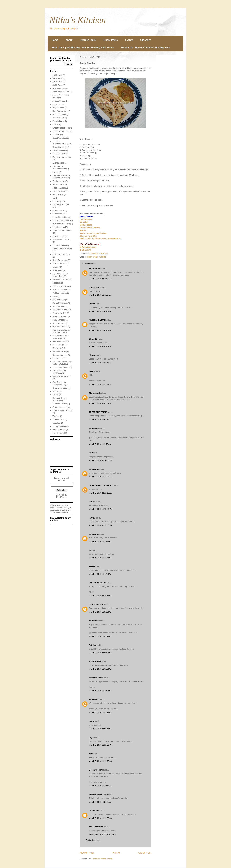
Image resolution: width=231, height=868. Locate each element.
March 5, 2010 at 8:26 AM (100, 363)
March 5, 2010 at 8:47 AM (100, 384)
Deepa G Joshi (96, 770)
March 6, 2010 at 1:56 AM (100, 786)
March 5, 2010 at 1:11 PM (100, 542)
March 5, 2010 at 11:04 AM (101, 477)
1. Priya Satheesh (88, 247)
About (69, 40)
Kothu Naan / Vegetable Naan (93, 233)
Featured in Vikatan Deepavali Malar (61, 177)
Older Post (145, 853)
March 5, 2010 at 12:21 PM (101, 509)
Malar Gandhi (95, 661)
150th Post (57, 75)
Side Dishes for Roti (61, 376)
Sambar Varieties (60, 355)
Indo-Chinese (58, 236)
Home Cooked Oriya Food (101, 485)
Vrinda (92, 304)
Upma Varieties (59, 426)
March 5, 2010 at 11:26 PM (101, 745)
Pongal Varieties (60, 303)
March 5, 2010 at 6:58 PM (100, 669)
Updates (56, 423)
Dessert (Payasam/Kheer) (60, 142)
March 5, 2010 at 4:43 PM (100, 574)
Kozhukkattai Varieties (62, 249)
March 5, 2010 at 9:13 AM (100, 444)
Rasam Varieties (60, 327)
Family (55, 172)
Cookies (56, 135)
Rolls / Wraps (58, 345)
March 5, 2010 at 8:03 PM (100, 712)
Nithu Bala (94, 428)
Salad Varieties (59, 351)
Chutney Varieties (60, 131)
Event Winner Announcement (59, 167)
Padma (92, 502)
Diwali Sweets (59, 150)
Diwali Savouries (60, 147)
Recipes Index (88, 40)
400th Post (57, 82)
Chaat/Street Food (61, 128)
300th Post (57, 78)
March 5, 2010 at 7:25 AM (100, 295)
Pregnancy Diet (59, 313)
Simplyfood (94, 393)
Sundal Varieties (60, 404)
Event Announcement (62, 157)
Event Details (58, 163)
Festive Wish (58, 184)
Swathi (92, 371)
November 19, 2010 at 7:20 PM (102, 834)
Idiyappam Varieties (61, 224)
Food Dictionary (59, 191)
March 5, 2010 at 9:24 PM (100, 729)
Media (55, 267)
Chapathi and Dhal (88, 236)
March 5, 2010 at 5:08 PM (100, 636)
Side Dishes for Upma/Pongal (59, 383)
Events (129, 40)
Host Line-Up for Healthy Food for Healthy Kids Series (83, 48)
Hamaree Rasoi (96, 678)
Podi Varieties (59, 300)
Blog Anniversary (60, 111)
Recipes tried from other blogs (60, 337)
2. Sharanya (85, 250)
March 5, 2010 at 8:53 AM (100, 403)
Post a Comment (93, 840)
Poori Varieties (59, 306)
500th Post (57, 85)
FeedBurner (62, 497)
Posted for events (60, 310)
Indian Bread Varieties (96, 257)
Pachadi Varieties (60, 286)
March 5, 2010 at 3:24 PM (100, 558)
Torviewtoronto (96, 827)
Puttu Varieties (59, 320)
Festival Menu (59, 181)
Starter (55, 395)
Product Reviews (60, 316)
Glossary (145, 40)
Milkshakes (57, 270)
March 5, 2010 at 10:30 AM (101, 460)
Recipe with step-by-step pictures (61, 331)
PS (90, 550)
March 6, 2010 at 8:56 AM (100, 802)
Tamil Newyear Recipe (62, 410)
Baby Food (57, 104)
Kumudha (93, 700)
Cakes (55, 124)
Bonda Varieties (59, 114)
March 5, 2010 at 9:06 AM (100, 420)
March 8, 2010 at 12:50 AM (101, 818)
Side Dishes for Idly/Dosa (59, 372)
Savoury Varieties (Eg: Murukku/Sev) (62, 363)
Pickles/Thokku (59, 293)
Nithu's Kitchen (78, 20)
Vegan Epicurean (97, 583)
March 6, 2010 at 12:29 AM (101, 761)
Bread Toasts (58, 118)
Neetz (92, 721)
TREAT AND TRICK (98, 412)
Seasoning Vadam (60, 367)
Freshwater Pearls (59, 512)
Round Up (57, 348)
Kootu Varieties (59, 245)
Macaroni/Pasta (59, 264)
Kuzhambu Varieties (61, 255)
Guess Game (58, 210)
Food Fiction (58, 195)
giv (54, 198)
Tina (91, 754)
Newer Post (87, 853)
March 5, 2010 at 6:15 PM (100, 653)
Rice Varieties (59, 341)
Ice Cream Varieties (61, 220)
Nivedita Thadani (97, 320)
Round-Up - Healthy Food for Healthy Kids (146, 48)
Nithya (92, 355)
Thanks (56, 416)
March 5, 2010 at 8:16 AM (100, 330)
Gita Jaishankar (96, 604)
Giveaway (57, 201)
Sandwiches (58, 358)
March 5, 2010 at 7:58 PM (100, 691)
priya (91, 737)
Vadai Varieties (59, 430)
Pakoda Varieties (60, 290)
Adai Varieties (59, 88)
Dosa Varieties (59, 154)
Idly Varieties (58, 227)
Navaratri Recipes (60, 279)
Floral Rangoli (59, 188)
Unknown (93, 469)
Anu (91, 453)
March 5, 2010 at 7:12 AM (100, 279)
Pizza (55, 296)
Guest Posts (111, 40)
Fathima (93, 645)
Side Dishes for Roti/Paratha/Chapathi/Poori (100, 239)
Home (55, 40)
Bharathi (93, 339)
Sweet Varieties (59, 407)
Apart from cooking (61, 92)
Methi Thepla (86, 225)
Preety (92, 566)
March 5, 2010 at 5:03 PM (100, 612)
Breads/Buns (58, 121)
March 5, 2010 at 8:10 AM (100, 311)
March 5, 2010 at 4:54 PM (100, 596)
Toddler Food (58, 420)
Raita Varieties (59, 323)
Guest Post (57, 214)
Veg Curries (58, 433)
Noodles (56, 283)
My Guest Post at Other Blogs (60, 275)
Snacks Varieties (60, 388)
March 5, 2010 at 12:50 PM (101, 525)
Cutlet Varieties (59, 138)
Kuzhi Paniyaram (60, 260)
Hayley (92, 518)
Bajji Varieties (58, 108)
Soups (55, 391)
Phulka (83, 230)
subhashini (94, 287)
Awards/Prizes (59, 101)
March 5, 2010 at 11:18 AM (101, 493)
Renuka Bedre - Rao (98, 794)
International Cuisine (62, 240)
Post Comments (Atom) (102, 859)
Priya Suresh (95, 268)
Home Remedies (60, 217)
